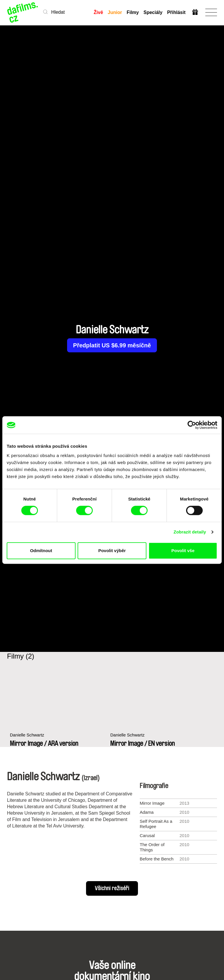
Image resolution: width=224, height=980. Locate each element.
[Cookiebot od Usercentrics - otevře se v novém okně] (192, 425)
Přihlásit (176, 12)
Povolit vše (183, 551)
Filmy (133, 12)
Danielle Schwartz (27, 738)
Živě (98, 12)
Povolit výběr (112, 551)
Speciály (153, 12)
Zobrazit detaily (190, 532)
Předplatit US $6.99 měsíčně (112, 345)
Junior (115, 12)
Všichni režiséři (112, 888)
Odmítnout (41, 551)
